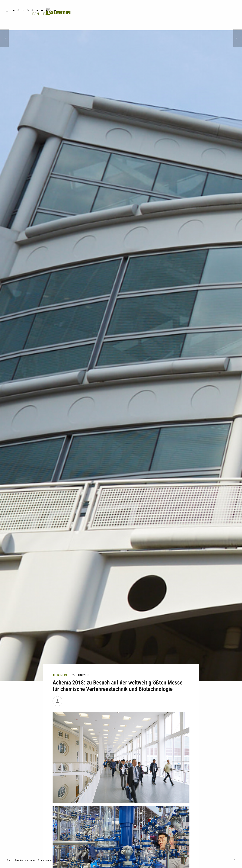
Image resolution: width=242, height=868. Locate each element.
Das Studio (21, 860)
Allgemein (60, 675)
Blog (9, 860)
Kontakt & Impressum (41, 860)
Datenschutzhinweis (66, 860)
